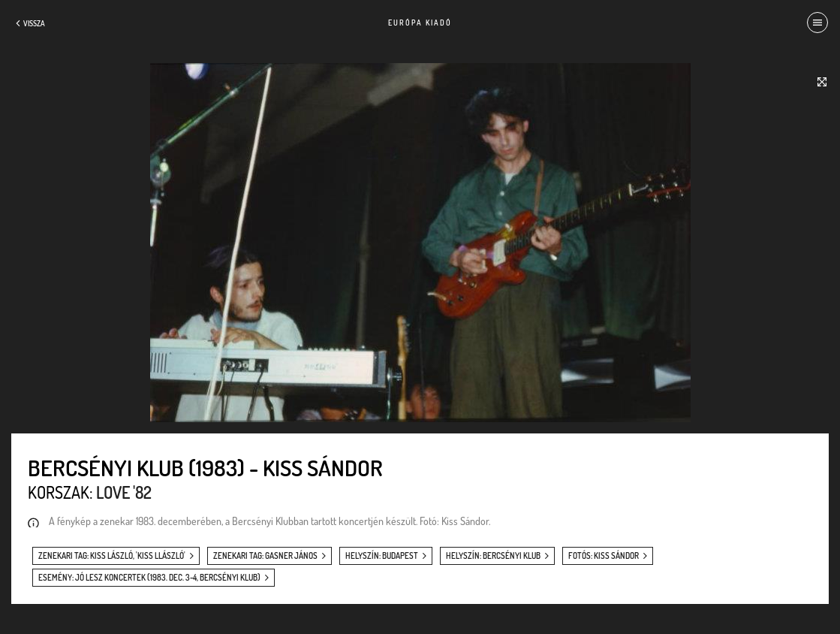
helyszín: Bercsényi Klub (493, 556)
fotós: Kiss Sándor (604, 556)
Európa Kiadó (420, 23)
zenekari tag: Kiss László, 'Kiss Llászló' (112, 556)
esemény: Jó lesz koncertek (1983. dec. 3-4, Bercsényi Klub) (149, 578)
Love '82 (124, 492)
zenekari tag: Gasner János (265, 556)
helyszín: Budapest (382, 556)
